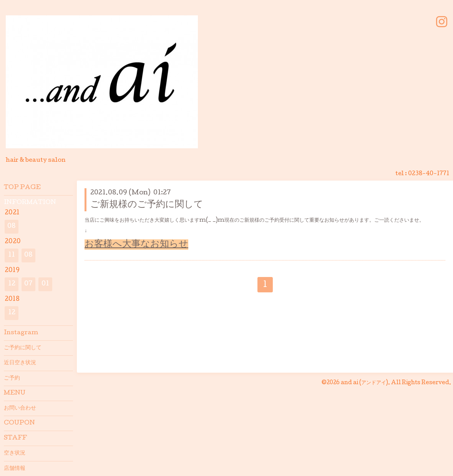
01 (45, 284)
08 (12, 226)
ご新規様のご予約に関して (147, 205)
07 (28, 284)
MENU (15, 393)
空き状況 (15, 453)
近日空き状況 (20, 363)
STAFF (15, 438)
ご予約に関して (23, 348)
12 (12, 284)
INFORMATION (30, 203)
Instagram (21, 333)
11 (12, 255)
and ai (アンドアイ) (364, 383)
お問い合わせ (20, 408)
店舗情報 (15, 469)
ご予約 (12, 378)
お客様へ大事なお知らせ (136, 245)
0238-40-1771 (429, 174)
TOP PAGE (22, 188)
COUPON (19, 423)
